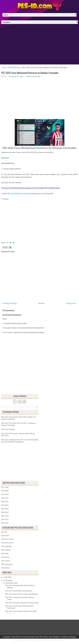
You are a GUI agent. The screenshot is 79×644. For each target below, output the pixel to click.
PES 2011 (5, 498)
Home (4, 67)
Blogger (73, 637)
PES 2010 (5, 494)
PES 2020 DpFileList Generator (18, 193)
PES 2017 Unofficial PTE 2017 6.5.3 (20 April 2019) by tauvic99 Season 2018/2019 (20, 441)
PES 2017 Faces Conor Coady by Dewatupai (21, 594)
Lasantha (43, 640)
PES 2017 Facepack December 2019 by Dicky (22, 603)
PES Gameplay (7, 564)
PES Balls (5, 554)
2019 (6, 580)
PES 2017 (5, 520)
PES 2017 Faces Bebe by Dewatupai (18, 591)
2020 (6, 577)
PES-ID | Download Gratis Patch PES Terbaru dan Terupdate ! (38, 637)
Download (5, 158)
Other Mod (5, 536)
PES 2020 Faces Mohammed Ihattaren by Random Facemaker (30, 73)
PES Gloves (6, 568)
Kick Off (4, 532)
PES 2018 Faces (7, 543)
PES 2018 (5, 523)
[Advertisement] (39, 45)
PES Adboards (7, 546)
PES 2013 (5, 505)
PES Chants (6, 561)
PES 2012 (5, 502)
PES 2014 (5, 509)
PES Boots (5, 557)
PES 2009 (5, 491)
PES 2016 (5, 516)
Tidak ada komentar (33, 76)
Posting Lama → (72, 303)
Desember (9, 583)
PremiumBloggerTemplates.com (56, 640)
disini (58, 174)
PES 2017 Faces (7, 539)
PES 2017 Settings (8, 429)
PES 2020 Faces (14, 67)
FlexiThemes (23, 640)
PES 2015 (5, 512)
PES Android (6, 550)
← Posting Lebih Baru (9, 303)
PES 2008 (5, 487)
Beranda (41, 303)
